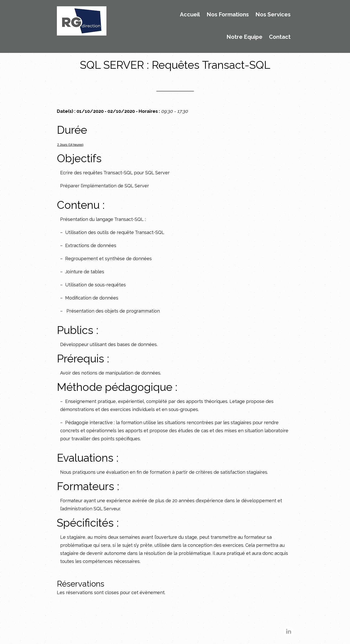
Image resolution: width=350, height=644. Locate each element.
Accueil (190, 15)
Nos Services (273, 15)
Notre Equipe (244, 37)
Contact (280, 37)
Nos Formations (228, 15)
